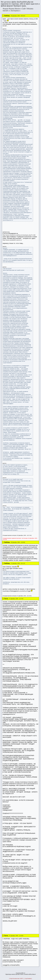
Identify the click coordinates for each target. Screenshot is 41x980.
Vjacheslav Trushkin (19, 974)
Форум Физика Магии (11, 9)
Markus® (34, 974)
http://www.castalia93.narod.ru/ (12, 240)
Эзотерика (15, 11)
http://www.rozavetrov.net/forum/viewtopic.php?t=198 (19, 235)
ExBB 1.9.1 (23, 973)
